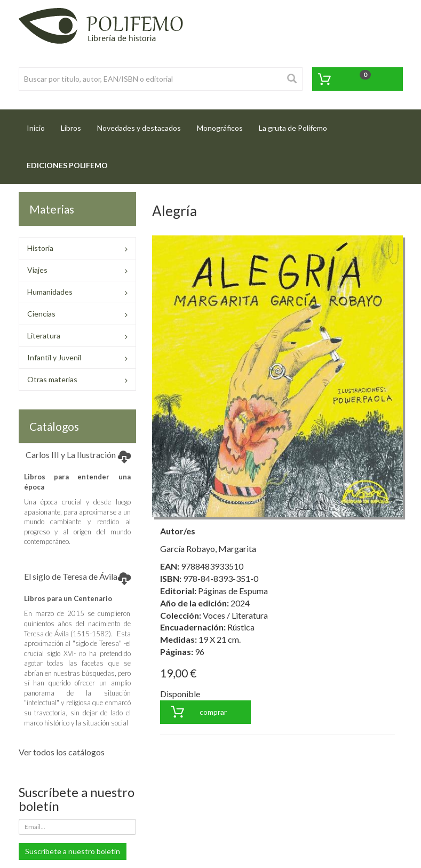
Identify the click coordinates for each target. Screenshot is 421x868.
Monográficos (220, 128)
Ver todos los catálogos (62, 752)
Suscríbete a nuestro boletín (73, 851)
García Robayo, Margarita (208, 549)
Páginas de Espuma (233, 591)
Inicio (40, 125)
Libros (71, 128)
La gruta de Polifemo (293, 128)
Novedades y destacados (139, 128)
